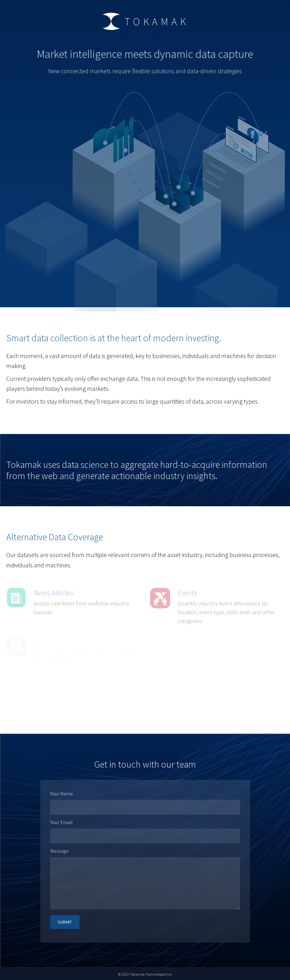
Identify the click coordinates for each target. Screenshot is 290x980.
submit (65, 922)
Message (59, 851)
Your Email (61, 822)
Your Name (62, 793)
